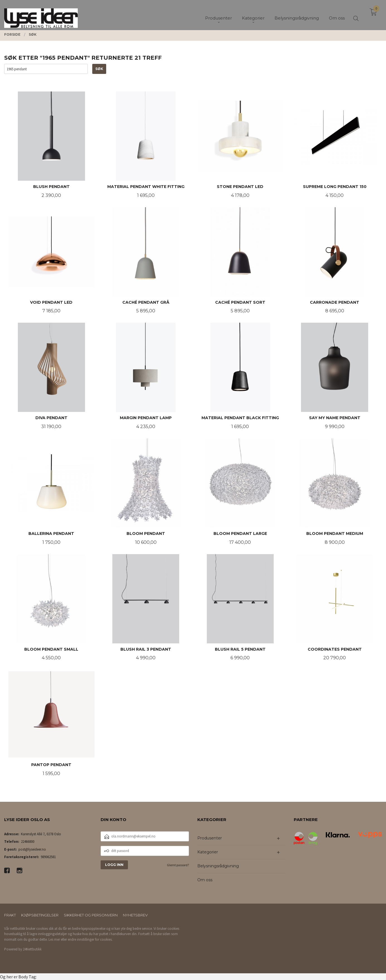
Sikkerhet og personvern (91, 915)
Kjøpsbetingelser (40, 915)
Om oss (205, 880)
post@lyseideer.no (32, 849)
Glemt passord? (178, 865)
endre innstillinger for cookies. (90, 939)
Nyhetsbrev (135, 915)
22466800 (28, 842)
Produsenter (210, 838)
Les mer (54, 939)
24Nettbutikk (32, 949)
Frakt (10, 915)
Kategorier (208, 852)
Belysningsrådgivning (218, 866)
